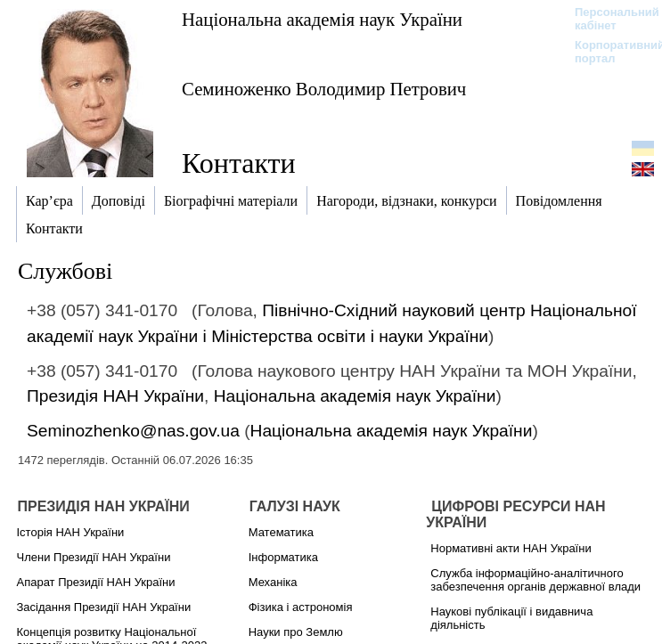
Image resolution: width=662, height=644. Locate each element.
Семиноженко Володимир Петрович (324, 89)
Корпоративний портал (608, 52)
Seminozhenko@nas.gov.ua (133, 431)
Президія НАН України (115, 396)
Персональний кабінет (608, 19)
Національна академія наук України (322, 19)
